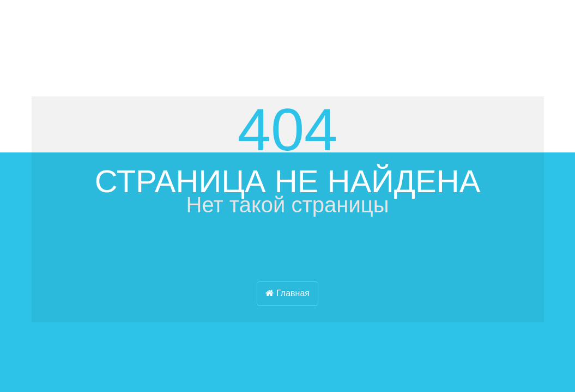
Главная (287, 293)
